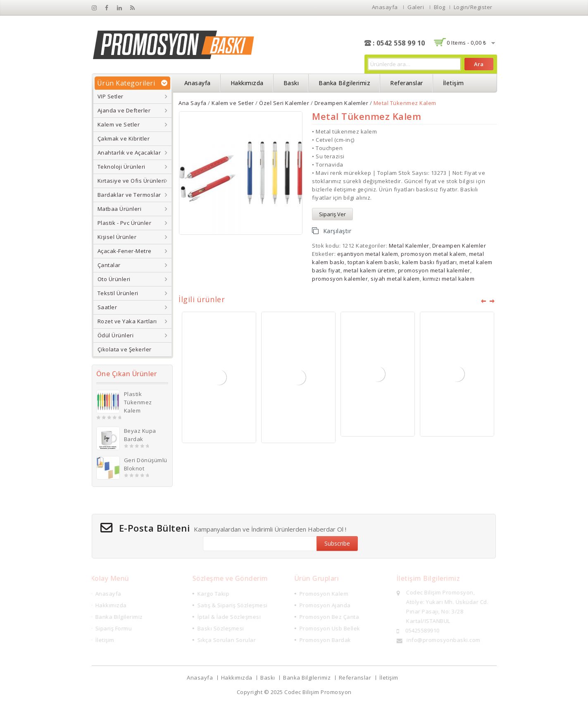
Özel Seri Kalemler (284, 103)
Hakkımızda (247, 83)
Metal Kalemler (409, 246)
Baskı (291, 83)
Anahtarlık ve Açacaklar (129, 153)
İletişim (453, 83)
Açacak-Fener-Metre (125, 251)
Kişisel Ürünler (117, 237)
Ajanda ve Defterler (124, 110)
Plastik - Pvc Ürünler (125, 223)
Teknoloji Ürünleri (121, 167)
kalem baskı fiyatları (430, 262)
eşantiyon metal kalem (368, 254)
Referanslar (407, 83)
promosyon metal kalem (433, 254)
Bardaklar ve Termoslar (129, 195)
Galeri (416, 7)
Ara (479, 64)
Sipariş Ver (332, 214)
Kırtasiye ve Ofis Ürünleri (131, 181)
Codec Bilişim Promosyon (318, 692)
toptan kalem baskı (373, 262)
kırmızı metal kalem (449, 279)
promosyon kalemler (340, 279)
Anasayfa (385, 7)
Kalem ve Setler (119, 124)
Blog (440, 7)
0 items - (466, 43)
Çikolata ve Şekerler (125, 349)
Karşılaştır (337, 231)
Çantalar (109, 265)
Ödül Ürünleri (116, 335)
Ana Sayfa (193, 103)
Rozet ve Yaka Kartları (127, 321)
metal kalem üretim (369, 270)
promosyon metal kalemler (434, 270)
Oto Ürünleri (114, 279)
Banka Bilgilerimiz (344, 83)
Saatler (107, 307)
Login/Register (473, 7)
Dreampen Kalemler (342, 103)
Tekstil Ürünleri (118, 293)
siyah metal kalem (395, 279)
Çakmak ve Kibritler (124, 138)
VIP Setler (111, 96)
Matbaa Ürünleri (120, 209)
